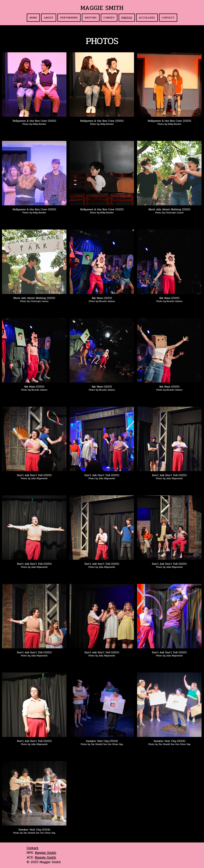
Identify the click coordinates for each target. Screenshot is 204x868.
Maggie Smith (46, 853)
